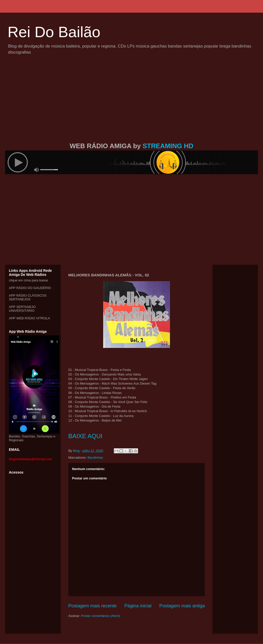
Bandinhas (95, 458)
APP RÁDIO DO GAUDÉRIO (30, 288)
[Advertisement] (132, 104)
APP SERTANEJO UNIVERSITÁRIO (22, 309)
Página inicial (138, 606)
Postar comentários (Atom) (101, 616)
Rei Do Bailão (54, 32)
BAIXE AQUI (85, 436)
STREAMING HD (168, 146)
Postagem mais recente (92, 606)
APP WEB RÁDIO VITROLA (29, 318)
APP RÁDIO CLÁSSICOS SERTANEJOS (28, 297)
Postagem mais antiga (182, 606)
